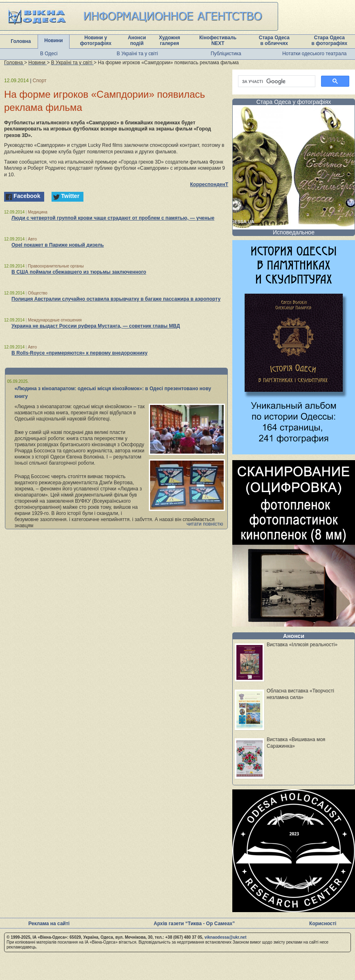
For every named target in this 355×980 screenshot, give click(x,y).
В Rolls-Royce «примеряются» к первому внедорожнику (80, 353)
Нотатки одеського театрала (314, 54)
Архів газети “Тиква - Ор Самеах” (194, 924)
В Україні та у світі (137, 54)
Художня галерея (170, 40)
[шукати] (276, 81)
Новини (53, 40)
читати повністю (205, 524)
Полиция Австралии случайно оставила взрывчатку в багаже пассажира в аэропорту (116, 299)
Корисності (323, 924)
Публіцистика (226, 54)
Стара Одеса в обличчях (274, 40)
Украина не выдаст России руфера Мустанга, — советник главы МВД (96, 326)
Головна (21, 41)
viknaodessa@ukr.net (226, 937)
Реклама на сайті (49, 924)
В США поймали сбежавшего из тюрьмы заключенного (79, 272)
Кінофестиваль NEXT (218, 40)
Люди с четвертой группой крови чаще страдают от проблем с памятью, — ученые (113, 218)
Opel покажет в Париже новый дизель (58, 245)
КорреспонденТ (209, 184)
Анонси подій (137, 40)
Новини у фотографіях (96, 40)
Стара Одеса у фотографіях (294, 102)
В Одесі (49, 54)
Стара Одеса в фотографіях (330, 40)
